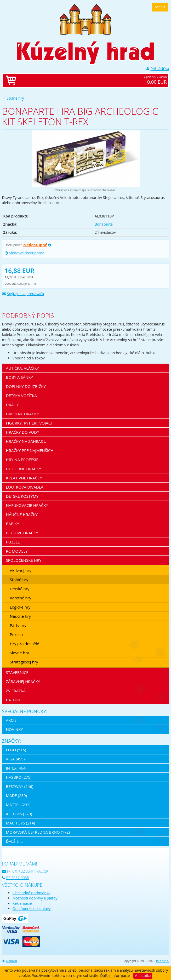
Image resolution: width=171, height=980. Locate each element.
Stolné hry (15, 98)
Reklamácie (22, 903)
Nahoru (10, 961)
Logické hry (20, 607)
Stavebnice (17, 672)
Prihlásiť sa (158, 69)
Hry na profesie (22, 460)
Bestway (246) (20, 786)
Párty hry (18, 625)
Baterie (14, 700)
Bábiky (13, 524)
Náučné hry (20, 616)
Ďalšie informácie (115, 975)
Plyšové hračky (22, 533)
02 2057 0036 (16, 878)
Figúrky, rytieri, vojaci (29, 423)
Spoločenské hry (24, 560)
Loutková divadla (25, 487)
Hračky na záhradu (26, 441)
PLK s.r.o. (163, 961)
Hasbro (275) (19, 777)
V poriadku (143, 976)
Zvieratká (16, 691)
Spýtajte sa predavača (23, 294)
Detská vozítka (22, 396)
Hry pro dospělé (25, 644)
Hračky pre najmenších (30, 450)
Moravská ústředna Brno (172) (38, 832)
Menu (160, 7)
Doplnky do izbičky (26, 386)
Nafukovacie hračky (27, 505)
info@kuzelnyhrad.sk (25, 871)
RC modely (17, 551)
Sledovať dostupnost (24, 253)
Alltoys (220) (19, 814)
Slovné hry (19, 653)
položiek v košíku (91, 80)
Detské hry (20, 589)
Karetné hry (21, 598)
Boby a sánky (19, 377)
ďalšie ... (15, 841)
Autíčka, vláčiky (22, 368)
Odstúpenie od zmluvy (32, 909)
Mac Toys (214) (21, 823)
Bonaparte (104, 224)
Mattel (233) (18, 805)
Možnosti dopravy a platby (35, 898)
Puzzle (13, 542)
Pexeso (16, 634)
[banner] (85, 19)
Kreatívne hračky (24, 478)
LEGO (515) (16, 750)
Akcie (11, 720)
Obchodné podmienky (32, 893)
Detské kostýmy (22, 496)
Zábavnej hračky (23, 681)
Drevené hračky (22, 414)
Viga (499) (15, 759)
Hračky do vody (23, 432)
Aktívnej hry (21, 570)
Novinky (15, 729)
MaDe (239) (17, 795)
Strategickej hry (24, 662)
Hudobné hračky (24, 469)
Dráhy (12, 405)
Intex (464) (16, 768)
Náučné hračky (22, 514)
